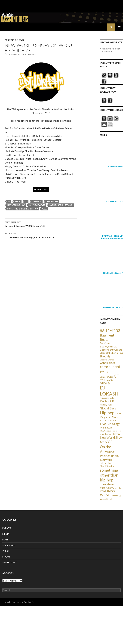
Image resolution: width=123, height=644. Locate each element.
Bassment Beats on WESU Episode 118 (41, 224)
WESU (45, 209)
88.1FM (18, 201)
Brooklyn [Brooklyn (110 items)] (106, 356)
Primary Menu (119, 27)
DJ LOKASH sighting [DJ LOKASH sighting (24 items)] (108, 398)
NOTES (6, 540)
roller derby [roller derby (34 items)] (105, 463)
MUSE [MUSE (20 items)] (102, 434)
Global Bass (52, 201)
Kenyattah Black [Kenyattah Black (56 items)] (109, 417)
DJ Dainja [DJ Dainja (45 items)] (105, 383)
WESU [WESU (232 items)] (105, 495)
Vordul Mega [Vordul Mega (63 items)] (107, 491)
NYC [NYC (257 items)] (108, 442)
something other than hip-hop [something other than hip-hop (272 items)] (109, 475)
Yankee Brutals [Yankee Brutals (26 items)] (106, 499)
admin (33, 54)
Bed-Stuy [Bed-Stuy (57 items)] (105, 343)
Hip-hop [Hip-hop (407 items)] (107, 413)
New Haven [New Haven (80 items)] (112, 434)
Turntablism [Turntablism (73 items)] (107, 484)
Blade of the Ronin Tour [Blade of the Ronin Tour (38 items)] (111, 353)
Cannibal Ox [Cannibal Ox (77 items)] (107, 363)
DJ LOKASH (37, 201)
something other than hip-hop (23, 209)
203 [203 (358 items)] (117, 330)
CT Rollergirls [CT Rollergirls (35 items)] (106, 380)
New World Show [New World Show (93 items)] (111, 438)
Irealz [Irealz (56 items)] (118, 413)
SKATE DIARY (10, 562)
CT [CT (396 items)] (117, 376)
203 (9, 201)
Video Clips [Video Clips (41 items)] (117, 488)
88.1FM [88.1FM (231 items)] (106, 331)
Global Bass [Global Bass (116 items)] (108, 408)
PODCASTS (10, 40)
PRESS (6, 551)
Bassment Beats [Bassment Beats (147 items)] (107, 337)
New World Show (16, 205)
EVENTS (7, 528)
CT (26, 201)
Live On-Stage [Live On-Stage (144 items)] (110, 424)
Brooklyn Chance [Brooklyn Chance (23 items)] (107, 360)
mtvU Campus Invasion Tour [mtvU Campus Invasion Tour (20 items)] (111, 431)
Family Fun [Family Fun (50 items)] (106, 405)
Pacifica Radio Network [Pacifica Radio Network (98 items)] (109, 458)
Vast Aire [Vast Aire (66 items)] (105, 488)
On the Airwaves (37, 205)
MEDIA (6, 534)
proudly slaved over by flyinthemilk (19, 602)
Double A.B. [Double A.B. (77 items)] (107, 401)
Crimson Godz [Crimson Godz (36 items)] (107, 377)
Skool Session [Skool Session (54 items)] (107, 466)
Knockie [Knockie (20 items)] (103, 420)
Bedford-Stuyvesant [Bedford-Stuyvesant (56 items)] (111, 350)
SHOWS (20, 40)
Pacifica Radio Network (61, 205)
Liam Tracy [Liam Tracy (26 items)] (111, 420)
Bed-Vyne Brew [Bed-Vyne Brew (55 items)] (108, 346)
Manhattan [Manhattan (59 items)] (106, 427)
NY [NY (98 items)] (102, 442)
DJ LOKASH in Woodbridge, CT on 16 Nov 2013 (41, 235)
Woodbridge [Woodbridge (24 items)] (116, 496)
